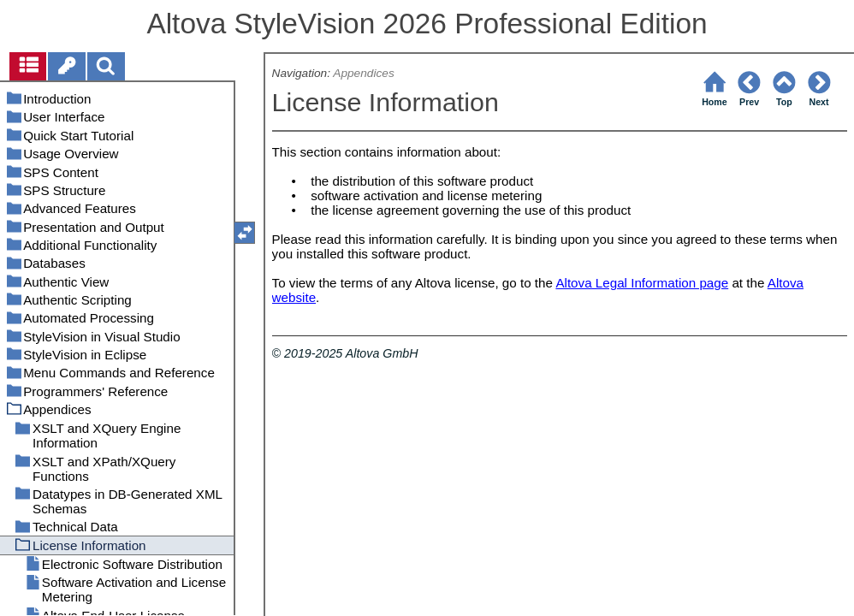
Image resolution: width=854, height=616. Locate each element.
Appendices (363, 73)
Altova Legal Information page (642, 283)
